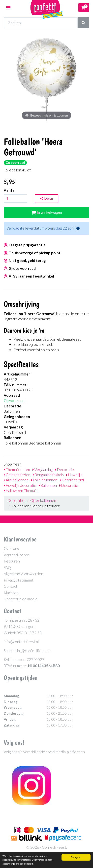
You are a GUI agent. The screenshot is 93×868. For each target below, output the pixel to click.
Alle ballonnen (16, 480)
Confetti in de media (20, 599)
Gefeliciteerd (72, 480)
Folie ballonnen (44, 480)
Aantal (10, 190)
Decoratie (64, 469)
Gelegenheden (17, 475)
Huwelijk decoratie (20, 485)
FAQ (7, 567)
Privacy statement (19, 580)
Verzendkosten (16, 555)
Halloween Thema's (21, 491)
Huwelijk (74, 475)
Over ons (11, 548)
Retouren (12, 561)
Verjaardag (43, 469)
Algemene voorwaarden (23, 574)
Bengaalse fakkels (48, 475)
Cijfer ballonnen (43, 500)
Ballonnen (48, 485)
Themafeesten (17, 469)
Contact (11, 586)
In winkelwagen (47, 212)
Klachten (11, 593)
